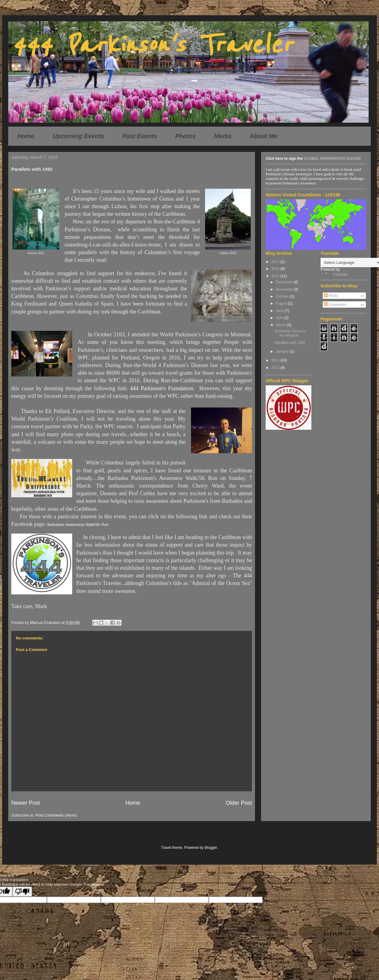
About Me (263, 136)
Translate (334, 275)
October (283, 296)
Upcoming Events (78, 136)
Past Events (140, 136)
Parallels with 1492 (290, 343)
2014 (276, 360)
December (285, 282)
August (282, 303)
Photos (186, 136)
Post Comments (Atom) (56, 815)
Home (26, 136)
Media (223, 136)
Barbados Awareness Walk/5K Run (78, 525)
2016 (276, 269)
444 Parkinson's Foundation (162, 388)
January (283, 352)
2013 (276, 368)
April (280, 318)
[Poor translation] (22, 892)
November (285, 289)
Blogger (211, 848)
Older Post (239, 803)
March (281, 325)
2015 (276, 276)
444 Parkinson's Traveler (152, 45)
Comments (335, 305)
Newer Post (26, 803)
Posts (331, 296)
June (280, 311)
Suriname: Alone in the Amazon (290, 333)
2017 (276, 262)
